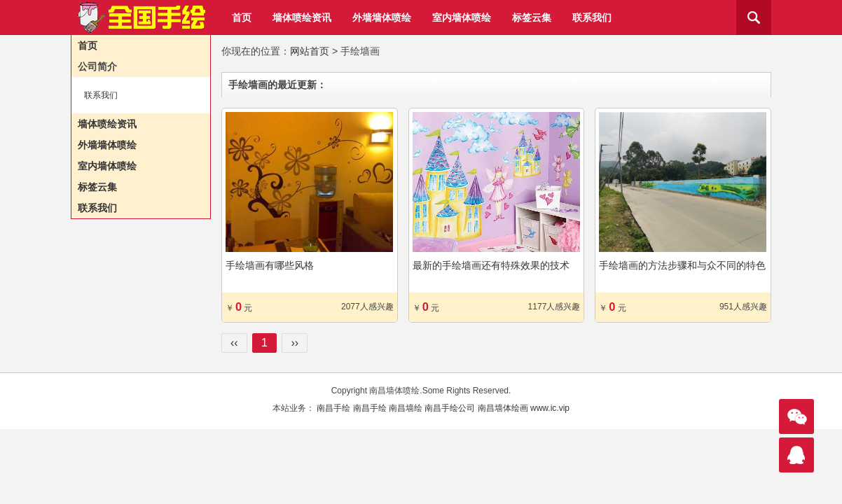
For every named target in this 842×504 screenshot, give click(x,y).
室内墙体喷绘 (462, 17)
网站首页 (310, 51)
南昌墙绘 (406, 408)
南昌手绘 (333, 408)
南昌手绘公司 (450, 408)
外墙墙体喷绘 (382, 17)
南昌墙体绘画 (503, 408)
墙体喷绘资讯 (302, 17)
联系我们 (592, 17)
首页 (242, 17)
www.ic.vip (550, 408)
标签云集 (532, 17)
